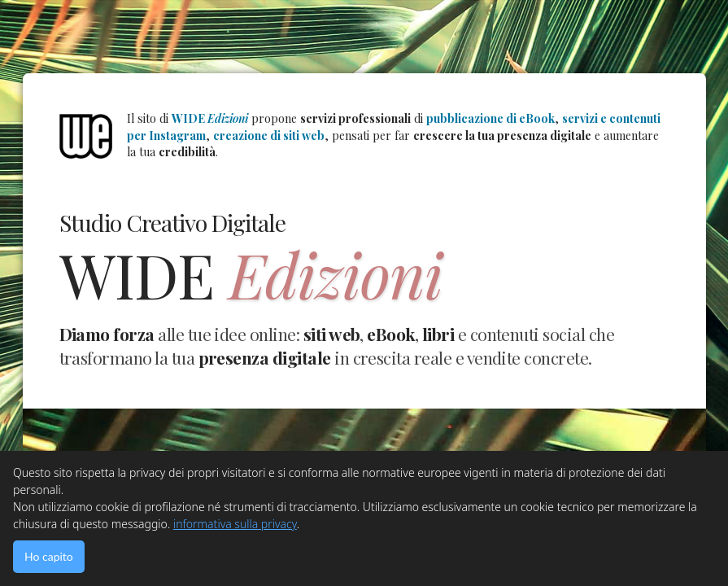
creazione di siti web (269, 136)
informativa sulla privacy (235, 524)
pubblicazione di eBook (490, 118)
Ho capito (49, 556)
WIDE (210, 118)
